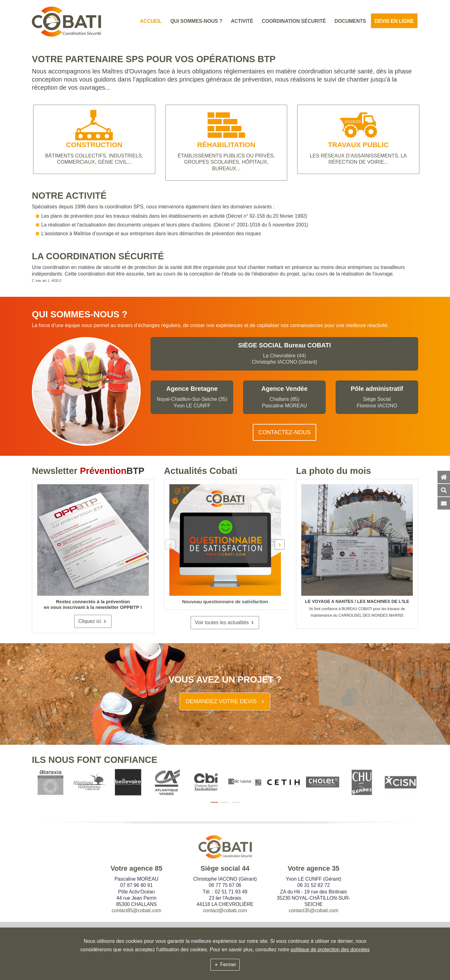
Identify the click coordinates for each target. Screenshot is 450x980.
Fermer (225, 965)
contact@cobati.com (225, 910)
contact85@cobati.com (136, 910)
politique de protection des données (330, 950)
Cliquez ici (93, 621)
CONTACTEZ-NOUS (285, 432)
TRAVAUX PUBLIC (358, 145)
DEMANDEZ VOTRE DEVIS (225, 701)
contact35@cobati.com (314, 910)
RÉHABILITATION (226, 145)
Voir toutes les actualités (225, 622)
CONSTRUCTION (94, 145)
